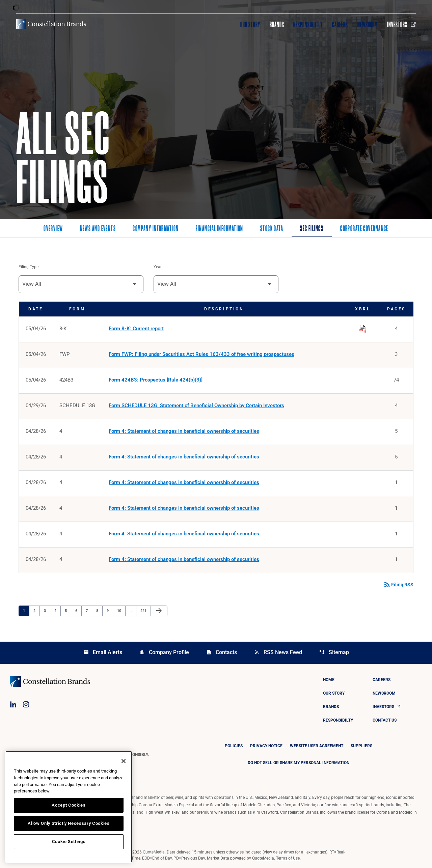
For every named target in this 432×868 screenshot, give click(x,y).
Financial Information (220, 229)
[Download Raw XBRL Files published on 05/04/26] (363, 328)
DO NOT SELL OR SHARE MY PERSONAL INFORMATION (299, 763)
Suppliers (361, 746)
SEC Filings (312, 229)
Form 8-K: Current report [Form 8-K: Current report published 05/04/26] (136, 329)
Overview (53, 229)
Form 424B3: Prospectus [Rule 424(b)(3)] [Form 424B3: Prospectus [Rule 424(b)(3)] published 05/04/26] (156, 380)
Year (158, 267)
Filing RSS (398, 585)
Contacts (222, 652)
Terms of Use (288, 858)
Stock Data (272, 229)
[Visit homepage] (51, 24)
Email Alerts (103, 652)
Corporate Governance (364, 229)
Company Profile (164, 652)
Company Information (156, 229)
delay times (283, 852)
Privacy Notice (266, 746)
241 (144, 611)
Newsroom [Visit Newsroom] (368, 25)
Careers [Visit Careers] (340, 25)
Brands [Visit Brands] (277, 25)
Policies (234, 746)
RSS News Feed (278, 652)
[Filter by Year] (216, 284)
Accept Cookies (69, 805)
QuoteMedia (154, 852)
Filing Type (29, 267)
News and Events (98, 229)
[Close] (124, 761)
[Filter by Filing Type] (81, 284)
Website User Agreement (317, 746)
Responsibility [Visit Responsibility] (308, 25)
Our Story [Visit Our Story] (250, 25)
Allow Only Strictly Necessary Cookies (69, 823)
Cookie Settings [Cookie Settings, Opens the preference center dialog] (69, 842)
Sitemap (334, 652)
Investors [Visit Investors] (401, 25)
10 (121, 611)
